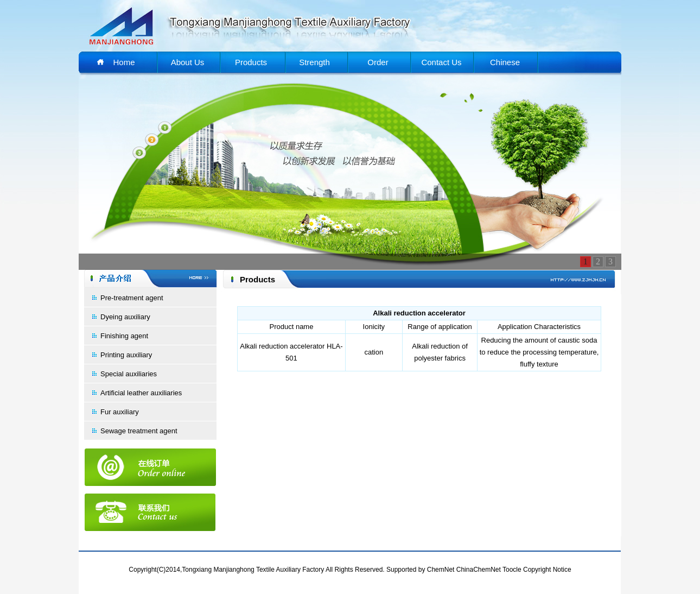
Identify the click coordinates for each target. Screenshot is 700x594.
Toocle (512, 570)
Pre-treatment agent (132, 298)
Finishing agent (124, 336)
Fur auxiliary (120, 412)
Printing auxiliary (126, 355)
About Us (188, 62)
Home (124, 62)
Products (251, 62)
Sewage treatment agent (139, 431)
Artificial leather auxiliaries (141, 393)
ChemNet (441, 570)
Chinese (505, 62)
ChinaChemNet (479, 570)
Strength (314, 62)
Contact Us (441, 62)
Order (378, 62)
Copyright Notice (547, 570)
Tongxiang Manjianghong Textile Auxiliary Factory (253, 570)
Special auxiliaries (129, 374)
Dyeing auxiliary (125, 317)
